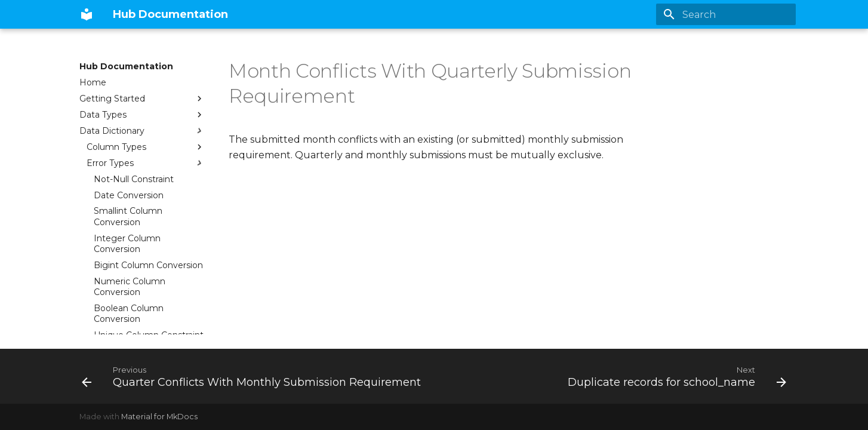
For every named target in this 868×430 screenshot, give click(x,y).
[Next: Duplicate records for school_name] (675, 376)
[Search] (726, 14)
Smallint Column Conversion (128, 216)
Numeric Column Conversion (130, 287)
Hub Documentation (126, 66)
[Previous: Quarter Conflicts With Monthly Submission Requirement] (253, 376)
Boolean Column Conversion (129, 314)
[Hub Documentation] (87, 14)
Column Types (146, 147)
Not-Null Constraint (134, 179)
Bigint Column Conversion (148, 265)
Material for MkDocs (159, 417)
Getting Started (142, 99)
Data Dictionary (142, 131)
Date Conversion (129, 195)
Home (93, 82)
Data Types (142, 115)
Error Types (146, 163)
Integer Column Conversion (127, 244)
